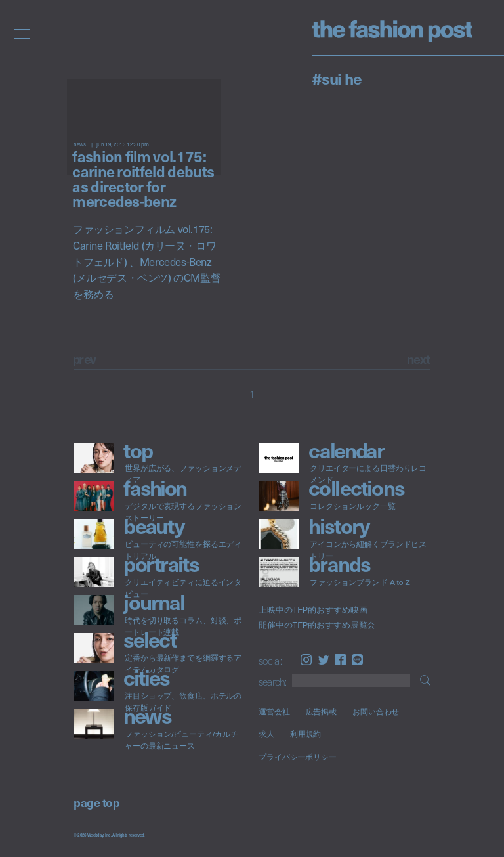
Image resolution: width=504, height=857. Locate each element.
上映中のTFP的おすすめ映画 (313, 610)
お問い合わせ (376, 712)
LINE (357, 660)
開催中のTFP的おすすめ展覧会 (317, 625)
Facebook (340, 660)
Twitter (324, 660)
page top (96, 802)
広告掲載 (322, 712)
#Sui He (337, 78)
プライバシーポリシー (298, 757)
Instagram (306, 660)
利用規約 (306, 735)
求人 (266, 735)
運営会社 (274, 712)
